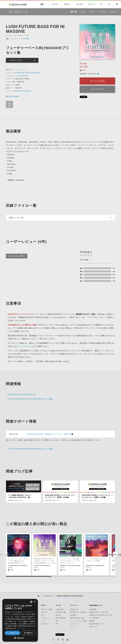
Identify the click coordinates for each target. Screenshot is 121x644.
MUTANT (58, 615)
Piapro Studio (59, 618)
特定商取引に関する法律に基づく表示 (101, 615)
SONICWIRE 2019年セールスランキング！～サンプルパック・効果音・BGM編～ (60, 496)
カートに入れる (97, 81)
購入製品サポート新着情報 (78, 612)
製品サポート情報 (46, 609)
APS (57, 621)
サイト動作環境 (94, 618)
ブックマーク (97, 89)
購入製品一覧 (74, 609)
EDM (38, 73)
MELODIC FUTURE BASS (95, 566)
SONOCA (58, 609)
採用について (93, 627)
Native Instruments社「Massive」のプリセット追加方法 (49, 434)
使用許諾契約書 (12, 96)
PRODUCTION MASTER (22, 91)
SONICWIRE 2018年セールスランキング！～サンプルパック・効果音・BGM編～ (97, 496)
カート (72, 627)
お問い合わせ (45, 624)
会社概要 (92, 609)
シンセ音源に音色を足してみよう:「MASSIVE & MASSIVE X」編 (20, 496)
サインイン (92, 4)
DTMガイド (44, 612)
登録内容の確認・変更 (77, 618)
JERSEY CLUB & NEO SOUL (70, 566)
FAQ (42, 615)
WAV (18, 76)
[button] (115, 554)
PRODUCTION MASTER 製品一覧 (21, 395)
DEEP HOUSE (30, 73)
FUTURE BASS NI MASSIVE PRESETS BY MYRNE (26, 566)
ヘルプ (43, 621)
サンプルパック (22, 70)
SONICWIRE (18, 4)
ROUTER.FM (59, 612)
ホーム (38, 596)
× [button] (35, 602)
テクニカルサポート (25, 346)
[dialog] (20, 620)
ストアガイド (45, 618)
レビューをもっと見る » (17, 256)
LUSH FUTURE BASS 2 (42, 566)
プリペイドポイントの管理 (78, 621)
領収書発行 (73, 615)
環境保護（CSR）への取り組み (99, 612)
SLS (57, 624)
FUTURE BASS (19, 73)
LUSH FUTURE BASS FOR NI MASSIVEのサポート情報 (30, 399)
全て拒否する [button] (28, 633)
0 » (26, 39)
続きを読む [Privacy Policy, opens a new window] (22, 628)
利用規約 (92, 621)
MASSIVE (24, 76)
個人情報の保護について (96, 624)
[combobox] (31, 602)
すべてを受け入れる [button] (13, 633)
